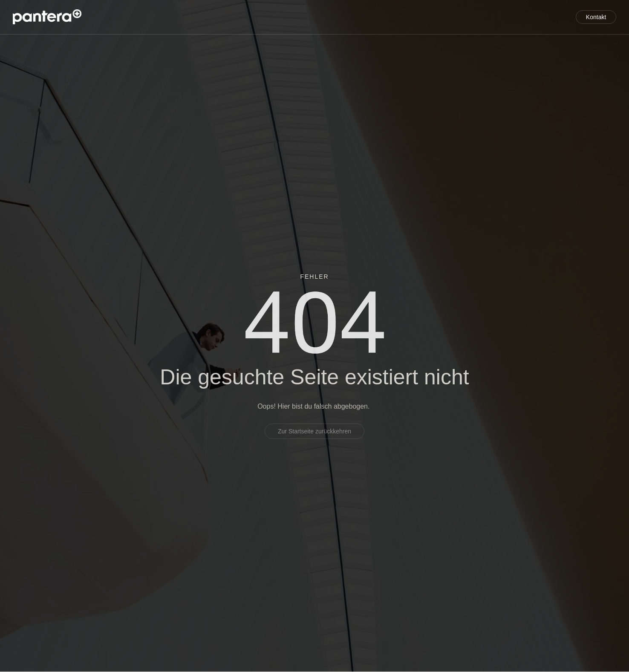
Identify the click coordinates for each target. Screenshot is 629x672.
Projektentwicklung (227, 17)
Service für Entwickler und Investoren (337, 17)
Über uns (430, 17)
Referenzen (482, 17)
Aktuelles (535, 17)
